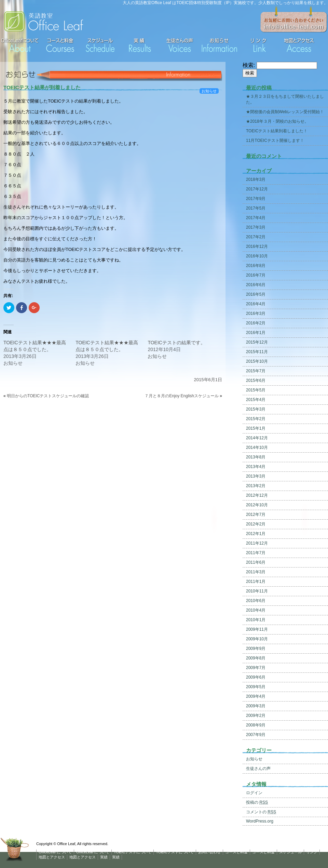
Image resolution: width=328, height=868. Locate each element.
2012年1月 (256, 534)
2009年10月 (257, 639)
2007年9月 (256, 735)
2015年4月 (256, 400)
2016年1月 (256, 333)
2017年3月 (256, 227)
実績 (104, 857)
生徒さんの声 (258, 769)
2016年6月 (256, 285)
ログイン (254, 793)
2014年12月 (257, 438)
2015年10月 (257, 361)
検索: (249, 65)
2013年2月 (256, 486)
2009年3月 (256, 706)
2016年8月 (256, 266)
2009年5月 (256, 687)
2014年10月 (257, 448)
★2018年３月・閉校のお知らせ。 (277, 121)
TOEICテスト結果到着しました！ (277, 131)
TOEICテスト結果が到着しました (42, 87)
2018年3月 (256, 179)
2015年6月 (256, 380)
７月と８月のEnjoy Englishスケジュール (182, 396)
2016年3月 (256, 313)
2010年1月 (256, 620)
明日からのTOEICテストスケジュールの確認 (48, 396)
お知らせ (209, 91)
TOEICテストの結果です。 (176, 343)
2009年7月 (256, 668)
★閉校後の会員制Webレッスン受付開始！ (285, 112)
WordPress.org (260, 821)
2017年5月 (256, 208)
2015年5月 (256, 390)
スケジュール (290, 852)
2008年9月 (256, 725)
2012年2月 (256, 524)
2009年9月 (256, 649)
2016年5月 (256, 294)
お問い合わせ (209, 852)
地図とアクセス (52, 857)
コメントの (261, 812)
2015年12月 (257, 342)
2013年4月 (256, 467)
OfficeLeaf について (55, 852)
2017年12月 (257, 189)
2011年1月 (256, 582)
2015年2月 (256, 419)
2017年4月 (256, 218)
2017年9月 (256, 199)
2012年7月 (256, 515)
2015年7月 (256, 371)
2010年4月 (256, 610)
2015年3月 (256, 409)
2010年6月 (256, 601)
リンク (312, 852)
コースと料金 (236, 852)
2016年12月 (257, 246)
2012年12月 (257, 495)
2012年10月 (257, 505)
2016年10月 (257, 256)
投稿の (257, 802)
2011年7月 (256, 553)
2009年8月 (256, 658)
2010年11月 (257, 591)
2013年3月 (256, 476)
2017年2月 (256, 237)
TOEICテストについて (133, 852)
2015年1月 (256, 428)
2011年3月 (256, 572)
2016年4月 (256, 304)
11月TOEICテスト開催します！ (275, 141)
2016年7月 (256, 275)
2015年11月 (257, 352)
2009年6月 (256, 677)
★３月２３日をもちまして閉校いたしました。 (285, 99)
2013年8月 (256, 457)
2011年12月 (257, 543)
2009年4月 (256, 696)
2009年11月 (257, 629)
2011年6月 (256, 562)
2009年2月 (256, 716)
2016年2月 (256, 323)
